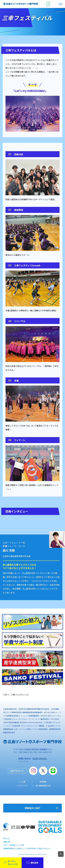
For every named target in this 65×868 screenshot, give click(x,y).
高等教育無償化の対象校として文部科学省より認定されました (27, 848)
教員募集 (43, 782)
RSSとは (6, 838)
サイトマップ (22, 786)
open (61, 4)
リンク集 (22, 782)
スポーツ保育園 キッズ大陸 (14, 845)
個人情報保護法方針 (43, 786)
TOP (5, 695)
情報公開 (7, 842)
